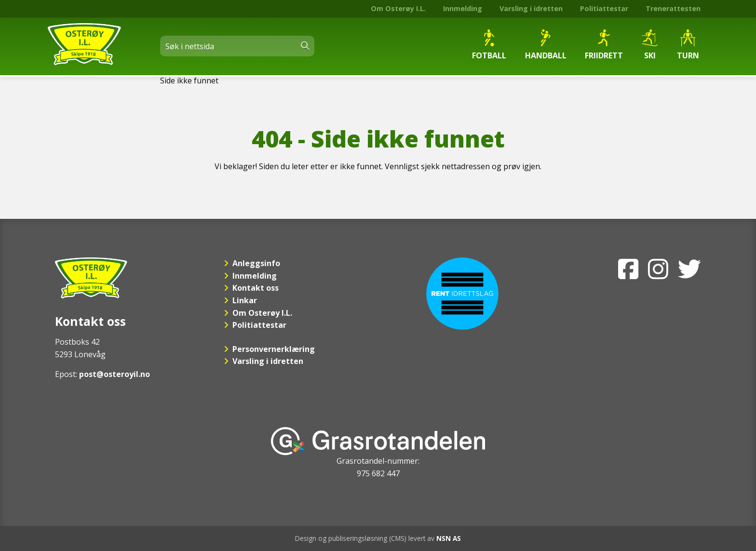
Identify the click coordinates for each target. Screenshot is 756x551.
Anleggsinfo (256, 263)
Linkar (245, 300)
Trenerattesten (673, 8)
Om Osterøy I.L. (398, 8)
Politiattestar (604, 8)
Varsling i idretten (531, 8)
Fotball (489, 45)
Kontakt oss (256, 288)
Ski (650, 45)
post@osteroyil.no (115, 374)
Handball (546, 45)
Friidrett (604, 45)
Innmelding (463, 8)
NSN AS (449, 538)
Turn (688, 45)
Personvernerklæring (274, 349)
